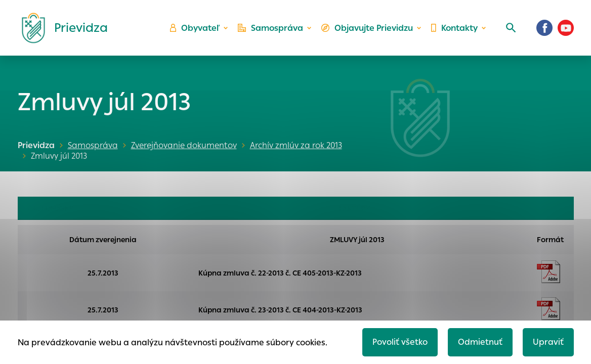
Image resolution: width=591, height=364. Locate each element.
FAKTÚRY (354, 208)
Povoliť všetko (400, 342)
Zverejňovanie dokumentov (184, 145)
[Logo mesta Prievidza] (61, 28)
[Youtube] (566, 28)
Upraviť (548, 342)
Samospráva (270, 28)
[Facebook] (544, 28)
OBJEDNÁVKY (51, 208)
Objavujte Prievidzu (367, 28)
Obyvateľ (195, 28)
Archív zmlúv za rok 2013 (296, 145)
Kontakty (454, 28)
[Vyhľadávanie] (511, 28)
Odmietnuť (480, 342)
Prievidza (36, 145)
